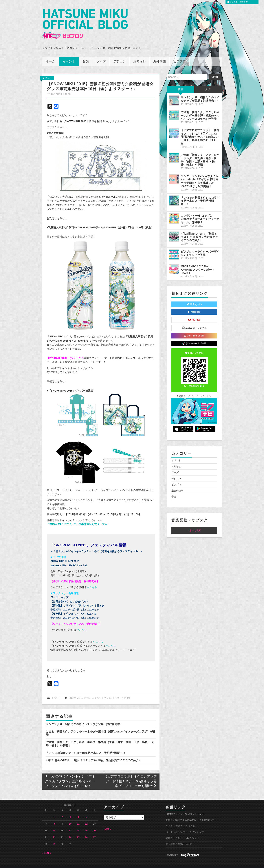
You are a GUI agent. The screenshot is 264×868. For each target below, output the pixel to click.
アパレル (88, 693)
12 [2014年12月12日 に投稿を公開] (86, 819)
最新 (181, 84)
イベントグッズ (103, 693)
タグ (208, 84)
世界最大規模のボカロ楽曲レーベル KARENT (190, 815)
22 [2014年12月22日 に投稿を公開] (54, 832)
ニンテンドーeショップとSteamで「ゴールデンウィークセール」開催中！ (200, 214)
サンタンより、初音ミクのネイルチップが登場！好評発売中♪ (84, 719)
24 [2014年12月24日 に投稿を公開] (70, 832)
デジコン (120, 57)
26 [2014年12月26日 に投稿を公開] (86, 832)
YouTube (194, 315)
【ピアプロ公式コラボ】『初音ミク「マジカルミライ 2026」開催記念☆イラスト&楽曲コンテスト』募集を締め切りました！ (200, 132)
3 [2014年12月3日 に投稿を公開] (70, 812)
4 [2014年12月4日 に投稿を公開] (78, 812)
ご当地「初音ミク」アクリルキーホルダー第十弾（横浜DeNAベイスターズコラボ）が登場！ (200, 110)
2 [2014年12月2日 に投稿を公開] (62, 812)
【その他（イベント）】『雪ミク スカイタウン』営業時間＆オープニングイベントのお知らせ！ (70, 776)
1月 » (48, 848)
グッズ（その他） (122, 693)
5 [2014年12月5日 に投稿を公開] (86, 812)
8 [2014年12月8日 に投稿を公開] (54, 819)
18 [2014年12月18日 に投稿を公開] (78, 826)
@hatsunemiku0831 (194, 338)
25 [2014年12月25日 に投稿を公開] (78, 832)
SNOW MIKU (75, 693)
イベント (69, 57)
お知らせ (140, 57)
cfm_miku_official (194, 331)
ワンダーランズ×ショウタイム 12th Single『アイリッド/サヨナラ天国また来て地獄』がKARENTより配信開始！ (200, 176)
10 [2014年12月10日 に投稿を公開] (70, 819)
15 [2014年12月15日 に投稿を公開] (54, 826)
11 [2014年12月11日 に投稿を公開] (78, 819)
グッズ (101, 57)
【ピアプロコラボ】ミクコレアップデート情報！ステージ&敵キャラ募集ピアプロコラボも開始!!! (130, 776)
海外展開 (159, 57)
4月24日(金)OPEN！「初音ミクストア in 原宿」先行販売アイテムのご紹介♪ (93, 755)
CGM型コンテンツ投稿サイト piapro (185, 809)
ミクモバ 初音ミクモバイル (180, 821)
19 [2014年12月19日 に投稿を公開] (86, 826)
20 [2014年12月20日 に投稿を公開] (94, 826)
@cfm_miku (194, 299)
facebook (194, 307)
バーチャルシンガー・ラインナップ (185, 827)
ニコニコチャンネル (194, 323)
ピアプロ (179, 57)
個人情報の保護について (179, 839)
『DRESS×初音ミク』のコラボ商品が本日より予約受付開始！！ (86, 748)
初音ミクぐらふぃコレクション (182, 833)
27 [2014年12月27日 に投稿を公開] (94, 832)
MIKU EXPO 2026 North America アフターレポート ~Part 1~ (198, 265)
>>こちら (92, 582)
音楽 (86, 57)
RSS (107, 824)
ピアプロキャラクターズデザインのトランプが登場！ (200, 248)
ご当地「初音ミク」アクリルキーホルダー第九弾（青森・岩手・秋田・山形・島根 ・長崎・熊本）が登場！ (200, 155)
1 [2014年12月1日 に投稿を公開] (54, 812)
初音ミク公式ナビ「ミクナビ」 (194, 391)
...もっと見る (194, 525)
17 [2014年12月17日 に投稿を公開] (70, 826)
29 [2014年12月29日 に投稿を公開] (54, 839)
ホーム (51, 57)
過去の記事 (177, 486)
